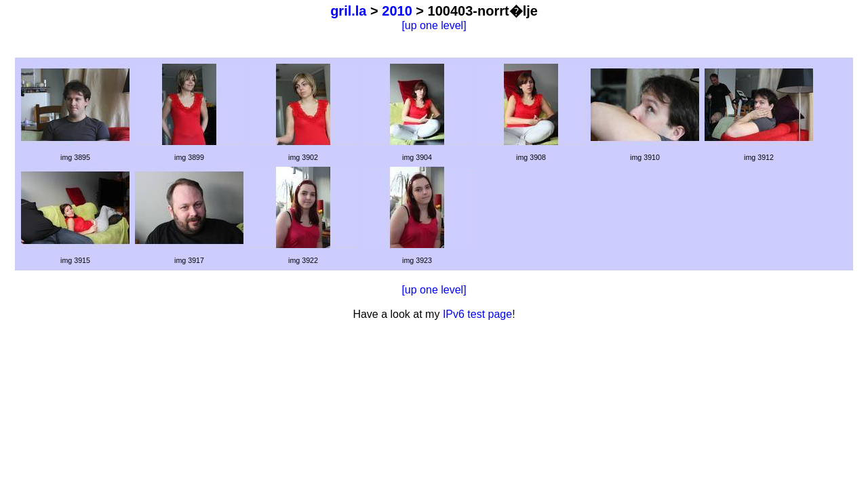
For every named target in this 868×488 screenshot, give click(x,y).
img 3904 (417, 157)
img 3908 (531, 157)
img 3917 (189, 260)
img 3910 (645, 157)
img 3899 (189, 157)
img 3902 (303, 157)
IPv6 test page (477, 314)
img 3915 (75, 260)
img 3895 (75, 157)
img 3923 (417, 260)
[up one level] (434, 25)
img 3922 (303, 260)
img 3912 (759, 157)
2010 (397, 11)
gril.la (348, 11)
